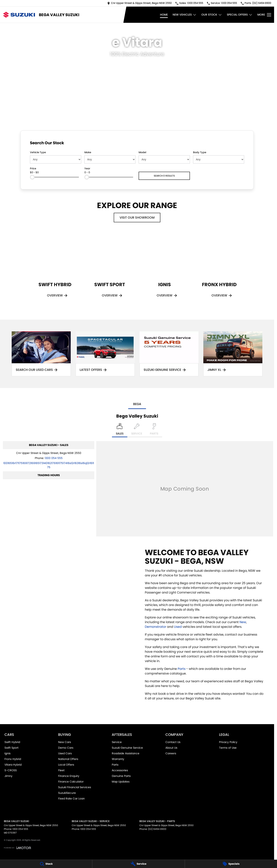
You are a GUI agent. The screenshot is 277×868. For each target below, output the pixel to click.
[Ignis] (164, 270)
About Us (171, 748)
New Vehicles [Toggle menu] (185, 15)
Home (164, 15)
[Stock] (46, 864)
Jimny (8, 776)
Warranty (118, 759)
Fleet (61, 770)
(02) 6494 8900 (157, 829)
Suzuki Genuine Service (127, 748)
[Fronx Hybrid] (219, 270)
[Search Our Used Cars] (41, 354)
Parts (182, 669)
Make (88, 152)
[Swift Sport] (110, 270)
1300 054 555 (54, 458)
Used (178, 627)
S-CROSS (11, 770)
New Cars (65, 742)
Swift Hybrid (12, 742)
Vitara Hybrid (13, 765)
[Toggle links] (17, 848)
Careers (171, 753)
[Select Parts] (154, 430)
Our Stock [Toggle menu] (212, 15)
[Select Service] (137, 430)
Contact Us (173, 742)
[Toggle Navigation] (264, 15)
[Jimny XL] (233, 354)
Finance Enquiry (69, 776)
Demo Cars (66, 748)
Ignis (7, 753)
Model (142, 152)
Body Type (200, 152)
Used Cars (65, 753)
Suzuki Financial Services (75, 787)
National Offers (68, 759)
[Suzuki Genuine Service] (169, 354)
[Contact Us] (139, 3)
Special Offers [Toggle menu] (240, 15)
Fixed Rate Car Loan (71, 799)
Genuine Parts (121, 776)
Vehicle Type (38, 152)
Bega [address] (137, 404)
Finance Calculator (71, 782)
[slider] (32, 177)
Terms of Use (228, 748)
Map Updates (121, 782)
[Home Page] (19, 15)
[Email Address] (49, 465)
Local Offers (66, 765)
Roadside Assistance (126, 753)
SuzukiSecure (67, 793)
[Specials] (231, 864)
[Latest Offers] (105, 354)
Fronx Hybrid (13, 759)
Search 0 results (164, 176)
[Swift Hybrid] (55, 270)
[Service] (138, 864)
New (243, 622)
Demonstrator (156, 627)
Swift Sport (11, 748)
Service (117, 742)
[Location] (120, 430)
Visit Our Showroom (137, 218)
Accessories (120, 770)
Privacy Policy (228, 742)
